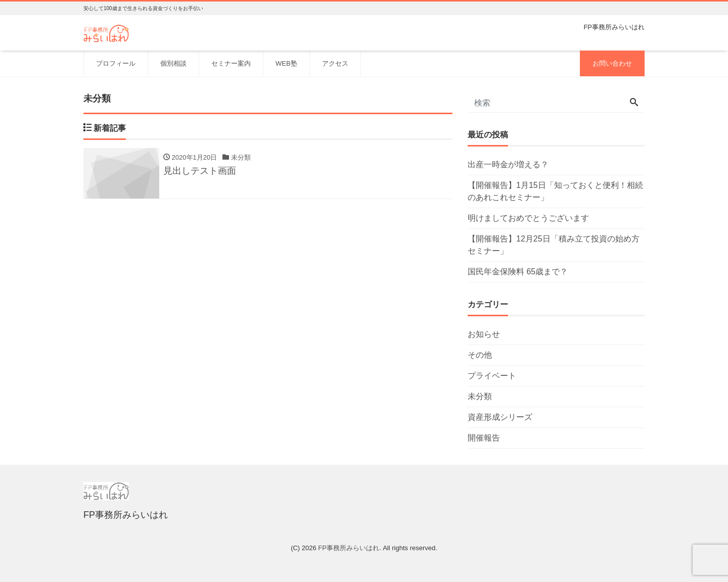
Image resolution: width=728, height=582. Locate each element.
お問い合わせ (612, 63)
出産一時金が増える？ (508, 164)
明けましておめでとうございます (528, 218)
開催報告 (484, 438)
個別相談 (173, 63)
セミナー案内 (231, 63)
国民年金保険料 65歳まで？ (518, 272)
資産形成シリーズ (500, 417)
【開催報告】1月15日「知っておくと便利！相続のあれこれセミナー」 (555, 191)
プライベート (492, 376)
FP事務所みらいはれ (349, 548)
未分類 (480, 396)
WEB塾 (286, 63)
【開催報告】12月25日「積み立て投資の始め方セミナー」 (554, 245)
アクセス (335, 63)
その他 (480, 355)
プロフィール (116, 63)
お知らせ (484, 334)
